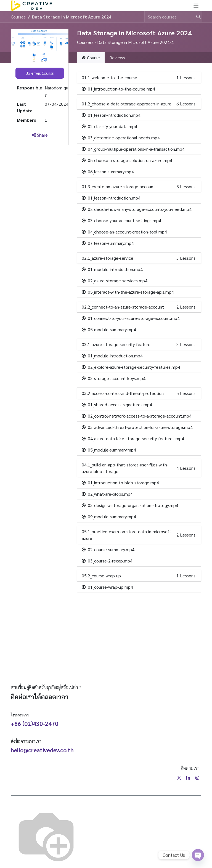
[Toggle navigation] (196, 6)
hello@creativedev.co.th (42, 750)
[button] (40, 73)
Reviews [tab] (117, 58)
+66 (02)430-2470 (35, 724)
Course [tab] (91, 58)
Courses (18, 17)
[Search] (196, 17)
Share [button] (40, 135)
